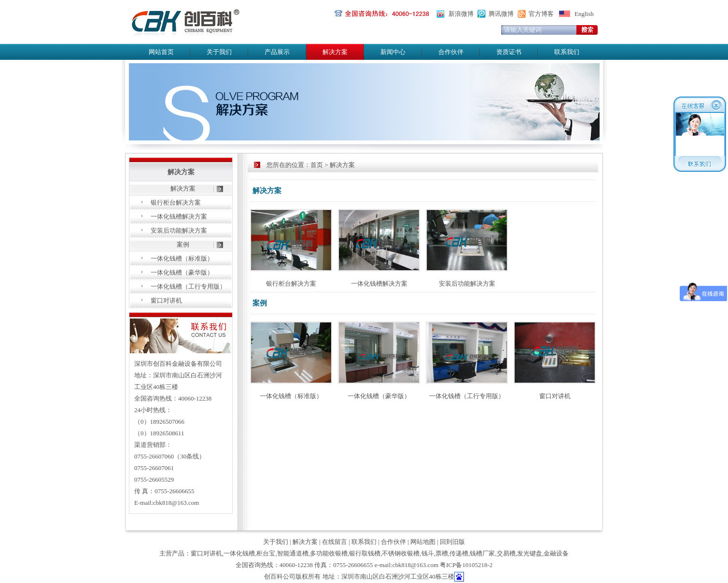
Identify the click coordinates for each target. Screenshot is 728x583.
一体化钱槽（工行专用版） (188, 286)
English (584, 14)
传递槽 (459, 553)
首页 (317, 165)
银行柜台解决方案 (176, 202)
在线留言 (335, 542)
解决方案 (183, 188)
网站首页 (161, 52)
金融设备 (556, 553)
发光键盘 (530, 553)
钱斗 (428, 553)
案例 (183, 244)
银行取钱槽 (365, 553)
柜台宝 (266, 553)
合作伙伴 (451, 52)
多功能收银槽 (329, 553)
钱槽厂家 (482, 553)
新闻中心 (393, 52)
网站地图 (423, 542)
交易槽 (506, 553)
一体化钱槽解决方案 (179, 216)
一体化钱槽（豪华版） (182, 272)
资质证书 (509, 52)
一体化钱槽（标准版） (182, 258)
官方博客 (541, 14)
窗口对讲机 (166, 300)
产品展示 (277, 52)
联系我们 (567, 52)
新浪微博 (461, 14)
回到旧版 (452, 542)
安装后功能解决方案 (179, 230)
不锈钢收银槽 (401, 553)
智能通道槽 (293, 553)
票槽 (442, 553)
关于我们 (219, 52)
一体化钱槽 (239, 553)
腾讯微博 (501, 14)
